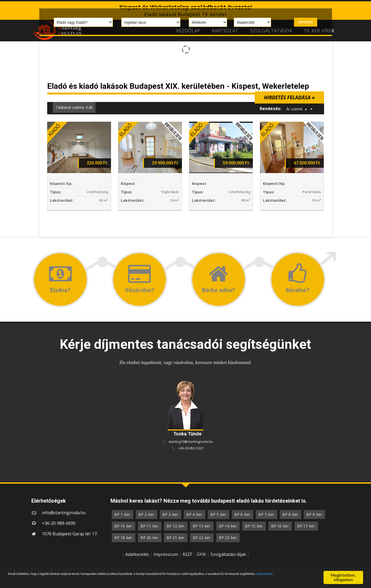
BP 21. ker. (176, 538)
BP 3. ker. (170, 514)
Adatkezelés (137, 554)
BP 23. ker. (228, 538)
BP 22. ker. (202, 538)
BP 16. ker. (280, 526)
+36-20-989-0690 (59, 523)
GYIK (201, 554)
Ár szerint (294, 109)
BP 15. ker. (254, 526)
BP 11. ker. (150, 526)
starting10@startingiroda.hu (191, 442)
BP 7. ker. (266, 514)
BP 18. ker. (124, 538)
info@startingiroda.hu (64, 513)
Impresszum (166, 554)
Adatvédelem (73, 580)
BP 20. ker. (150, 538)
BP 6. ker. (242, 514)
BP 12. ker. (176, 526)
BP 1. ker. (122, 514)
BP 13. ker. (202, 526)
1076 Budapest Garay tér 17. (70, 534)
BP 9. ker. (314, 514)
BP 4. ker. (194, 514)
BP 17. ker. (306, 526)
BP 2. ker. (146, 514)
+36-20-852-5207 (191, 448)
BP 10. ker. (124, 526)
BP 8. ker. (290, 514)
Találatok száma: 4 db (74, 107)
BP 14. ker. (228, 526)
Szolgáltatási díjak (228, 554)
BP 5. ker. (218, 514)
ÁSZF (187, 554)
